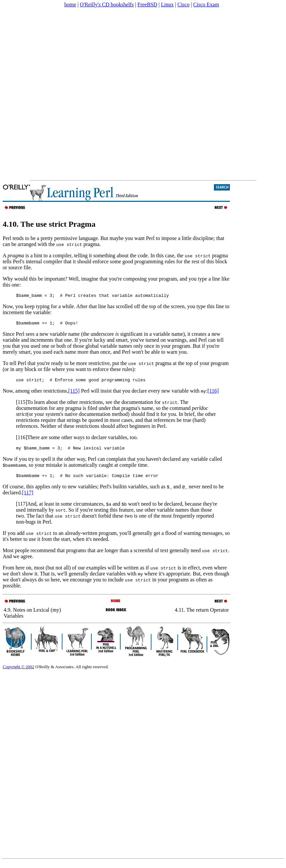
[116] (213, 394)
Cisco (183, 4)
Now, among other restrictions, (36, 394)
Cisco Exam (206, 4)
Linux (167, 4)
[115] (74, 394)
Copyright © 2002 (18, 672)
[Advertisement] (81, 94)
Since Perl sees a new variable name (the (47, 336)
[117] (28, 497)
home (70, 4)
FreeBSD (147, 4)
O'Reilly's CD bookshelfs (107, 4)
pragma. (92, 244)
